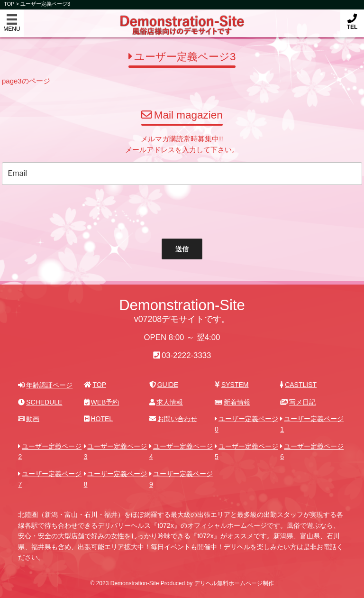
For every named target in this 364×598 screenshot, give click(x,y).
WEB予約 (102, 402)
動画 (29, 419)
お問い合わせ (173, 419)
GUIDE (164, 385)
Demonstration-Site (182, 18)
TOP (95, 385)
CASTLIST (298, 385)
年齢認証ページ (45, 385)
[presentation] (173, 210)
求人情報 (166, 402)
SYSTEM (232, 385)
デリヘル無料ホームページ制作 (234, 583)
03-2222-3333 (187, 355)
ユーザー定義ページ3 (45, 4)
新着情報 (232, 402)
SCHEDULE (40, 402)
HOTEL (98, 419)
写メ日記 (298, 402)
